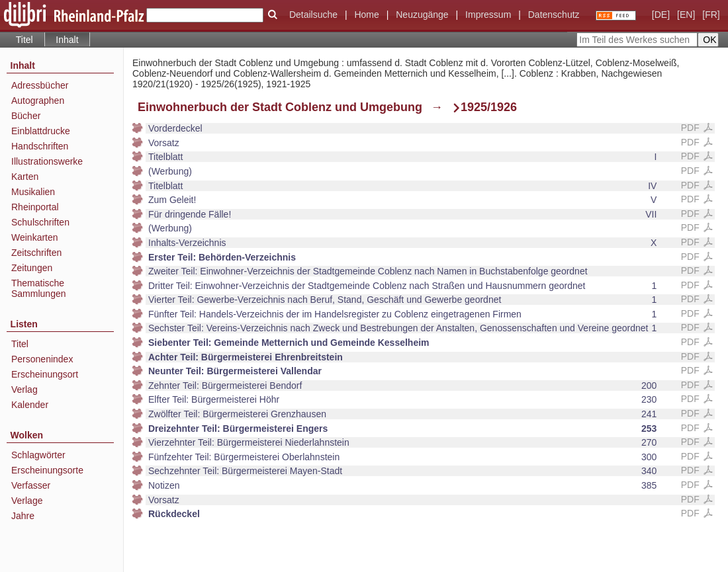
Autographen (38, 101)
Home (366, 15)
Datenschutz (554, 15)
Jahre (23, 516)
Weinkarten (35, 237)
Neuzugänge (422, 15)
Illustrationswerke (47, 161)
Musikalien (33, 192)
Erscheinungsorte (47, 470)
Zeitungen (32, 268)
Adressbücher (40, 85)
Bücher (26, 116)
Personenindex (42, 359)
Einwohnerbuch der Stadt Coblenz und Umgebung (280, 107)
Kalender (30, 405)
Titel (24, 40)
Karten (25, 177)
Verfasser (31, 485)
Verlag (24, 389)
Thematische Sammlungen (39, 288)
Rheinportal (35, 207)
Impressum (488, 15)
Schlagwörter (38, 455)
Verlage (27, 501)
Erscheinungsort (45, 374)
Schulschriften (40, 222)
